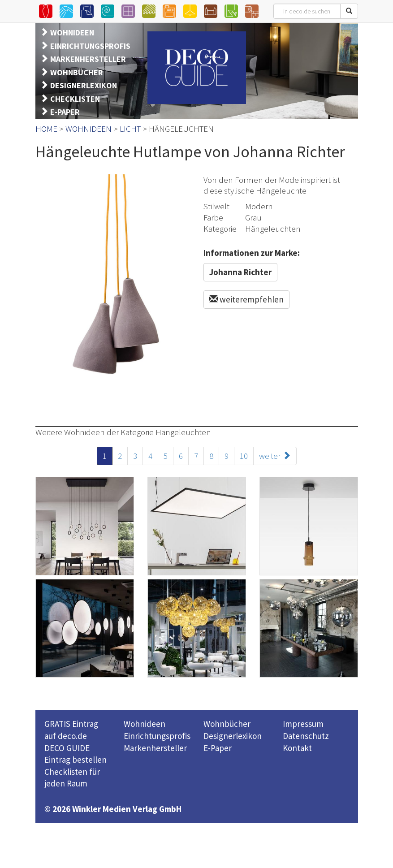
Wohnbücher (227, 724)
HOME (46, 129)
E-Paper (218, 748)
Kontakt (297, 748)
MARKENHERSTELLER (88, 59)
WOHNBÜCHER (77, 72)
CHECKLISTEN (75, 99)
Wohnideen (145, 724)
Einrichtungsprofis (157, 736)
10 (244, 456)
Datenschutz (306, 736)
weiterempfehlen (246, 299)
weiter (275, 456)
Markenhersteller (155, 748)
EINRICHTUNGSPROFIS (90, 46)
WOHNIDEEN (72, 32)
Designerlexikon (233, 736)
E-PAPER (65, 112)
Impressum (303, 724)
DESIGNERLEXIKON (84, 85)
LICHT (130, 129)
